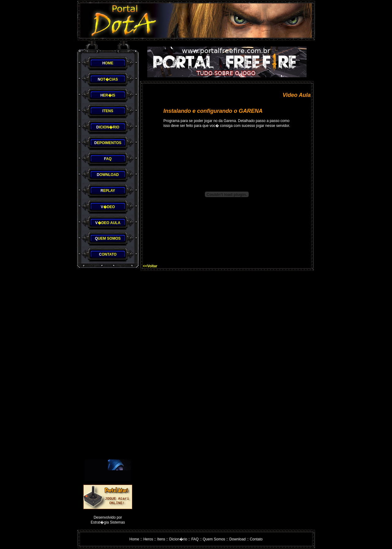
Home (134, 539)
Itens (161, 539)
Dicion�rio (178, 539)
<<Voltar (150, 266)
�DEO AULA (108, 223)
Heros (148, 539)
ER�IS (108, 95)
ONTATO (108, 254)
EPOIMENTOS (108, 143)
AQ (108, 159)
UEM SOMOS (108, 238)
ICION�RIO (108, 127)
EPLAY (108, 191)
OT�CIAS (108, 79)
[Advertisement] (108, 364)
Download (237, 539)
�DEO (108, 207)
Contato (256, 539)
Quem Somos (214, 539)
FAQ (195, 539)
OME (108, 63)
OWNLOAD (108, 175)
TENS (108, 111)
